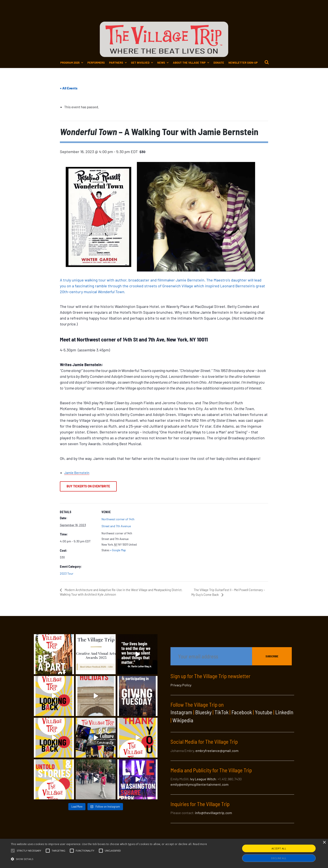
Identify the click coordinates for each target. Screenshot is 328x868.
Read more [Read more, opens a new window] (200, 844)
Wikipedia (183, 720)
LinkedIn (284, 712)
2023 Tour (67, 573)
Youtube (264, 712)
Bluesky (203, 712)
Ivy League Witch (203, 779)
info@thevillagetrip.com (213, 813)
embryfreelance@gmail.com (217, 751)
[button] (29, 851)
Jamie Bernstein (77, 473)
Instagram (181, 712)
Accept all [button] (279, 848)
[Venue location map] (166, 533)
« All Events (69, 88)
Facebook (242, 712)
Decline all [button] (279, 858)
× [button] (324, 843)
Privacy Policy (181, 685)
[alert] (164, 853)
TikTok (221, 712)
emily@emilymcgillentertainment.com (199, 784)
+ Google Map (118, 550)
